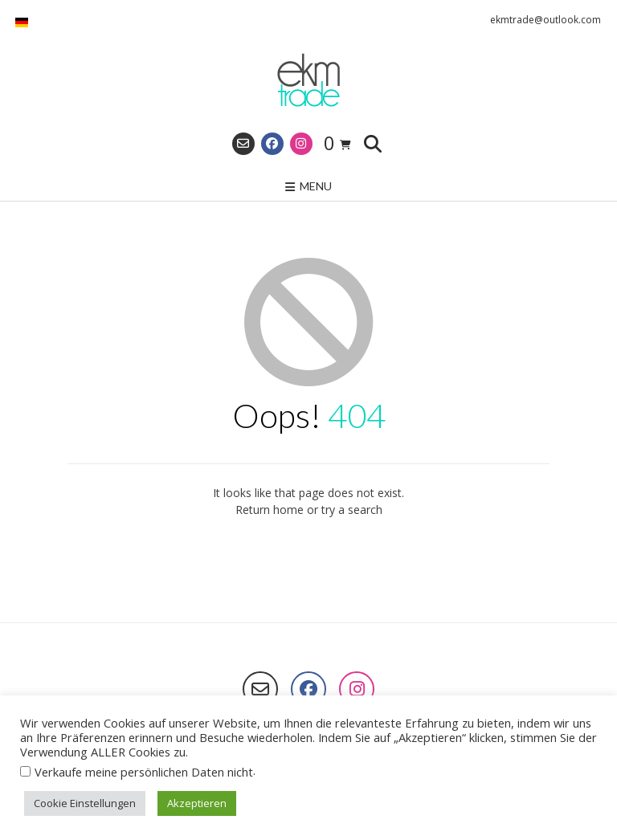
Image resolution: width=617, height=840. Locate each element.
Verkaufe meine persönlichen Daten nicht (144, 772)
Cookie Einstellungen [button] (85, 803)
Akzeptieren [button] (197, 803)
